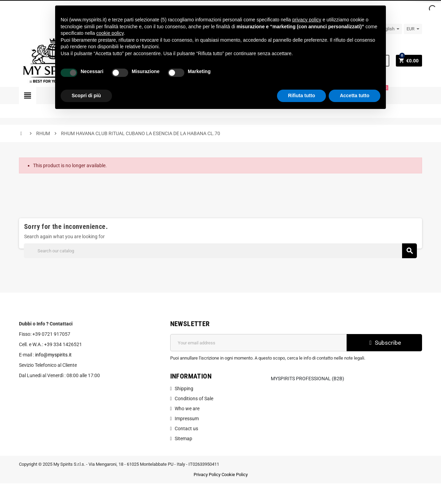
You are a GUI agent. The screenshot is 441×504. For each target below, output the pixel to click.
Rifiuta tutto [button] (302, 95)
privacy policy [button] (307, 20)
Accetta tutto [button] (355, 95)
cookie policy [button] (110, 33)
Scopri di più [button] (86, 95)
